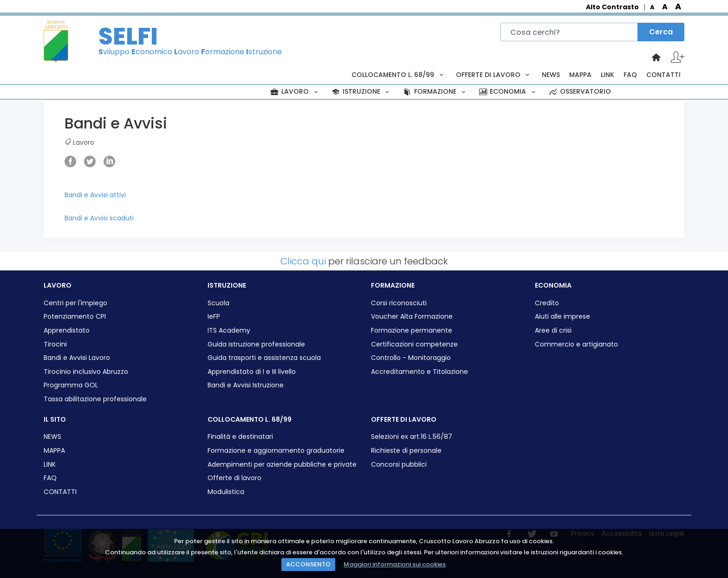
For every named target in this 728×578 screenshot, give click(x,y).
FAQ (630, 75)
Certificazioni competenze (414, 344)
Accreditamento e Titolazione (419, 372)
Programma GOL (71, 385)
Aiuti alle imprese (562, 317)
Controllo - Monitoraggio (411, 358)
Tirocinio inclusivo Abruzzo (86, 372)
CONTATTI (663, 75)
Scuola (218, 303)
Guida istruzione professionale (256, 344)
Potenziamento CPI (75, 317)
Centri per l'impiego (75, 303)
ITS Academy (229, 331)
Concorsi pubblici (399, 465)
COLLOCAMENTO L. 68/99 (399, 75)
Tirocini (55, 344)
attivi (118, 195)
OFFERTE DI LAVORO (494, 75)
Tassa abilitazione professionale (95, 399)
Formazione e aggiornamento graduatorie (276, 451)
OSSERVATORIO (579, 91)
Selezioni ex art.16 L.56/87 (412, 437)
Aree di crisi (553, 331)
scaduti (122, 218)
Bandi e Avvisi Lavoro (77, 358)
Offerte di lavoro (234, 478)
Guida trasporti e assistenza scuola (264, 358)
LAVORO (295, 91)
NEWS (551, 75)
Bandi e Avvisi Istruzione (246, 385)
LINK (608, 75)
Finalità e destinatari (240, 437)
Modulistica (226, 492)
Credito (547, 303)
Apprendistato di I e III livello (252, 372)
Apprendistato (67, 331)
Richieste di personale (406, 451)
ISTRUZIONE (361, 91)
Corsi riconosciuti (399, 303)
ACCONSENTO (308, 564)
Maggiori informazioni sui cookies (395, 564)
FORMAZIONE (435, 91)
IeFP (214, 317)
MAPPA (580, 75)
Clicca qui (303, 261)
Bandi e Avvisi (87, 195)
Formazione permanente (412, 331)
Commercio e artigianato (576, 344)
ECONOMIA (508, 91)
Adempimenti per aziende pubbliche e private (282, 465)
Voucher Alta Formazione (412, 317)
